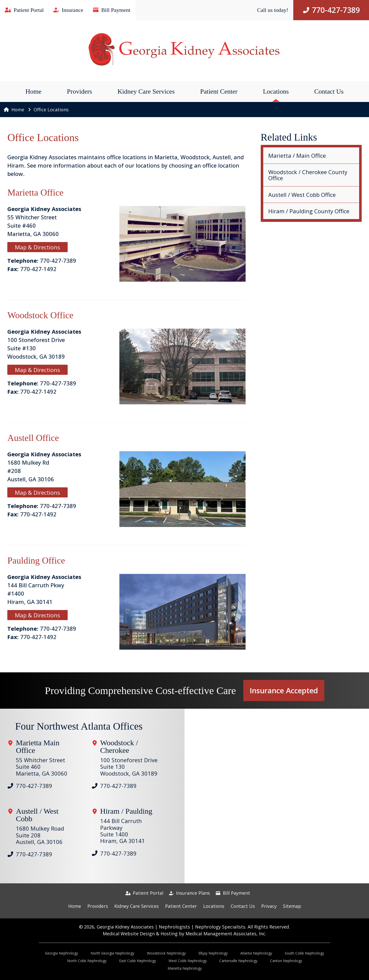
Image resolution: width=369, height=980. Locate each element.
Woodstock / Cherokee (119, 747)
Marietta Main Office (38, 747)
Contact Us (329, 91)
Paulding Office (36, 561)
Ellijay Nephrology (213, 953)
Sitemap (292, 906)
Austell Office (33, 438)
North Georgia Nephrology (112, 953)
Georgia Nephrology (61, 953)
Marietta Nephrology (185, 968)
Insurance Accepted (284, 691)
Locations (276, 91)
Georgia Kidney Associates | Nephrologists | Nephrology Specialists (171, 927)
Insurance (69, 10)
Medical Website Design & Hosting (140, 934)
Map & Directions (37, 247)
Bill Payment (112, 10)
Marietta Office (35, 193)
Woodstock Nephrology (166, 953)
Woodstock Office (40, 315)
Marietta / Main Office (297, 155)
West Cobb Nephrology (188, 961)
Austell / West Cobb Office (302, 195)
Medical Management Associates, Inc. (226, 934)
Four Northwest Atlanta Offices (79, 726)
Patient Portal (24, 10)
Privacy (269, 906)
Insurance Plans (190, 893)
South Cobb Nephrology (304, 953)
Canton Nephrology (286, 961)
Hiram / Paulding (126, 811)
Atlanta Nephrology (256, 953)
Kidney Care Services (146, 91)
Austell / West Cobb (37, 815)
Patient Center (219, 91)
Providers (80, 91)
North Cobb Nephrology (87, 961)
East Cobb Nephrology (138, 961)
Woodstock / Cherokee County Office (308, 175)
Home (34, 91)
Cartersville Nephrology (238, 961)
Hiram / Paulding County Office (309, 211)
